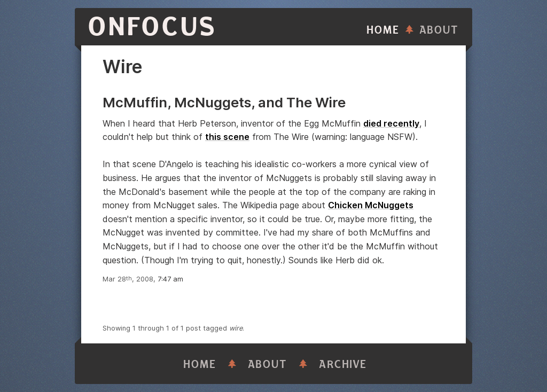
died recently (391, 123)
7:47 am (170, 279)
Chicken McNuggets (371, 205)
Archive (343, 364)
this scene (227, 137)
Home (383, 30)
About (439, 30)
